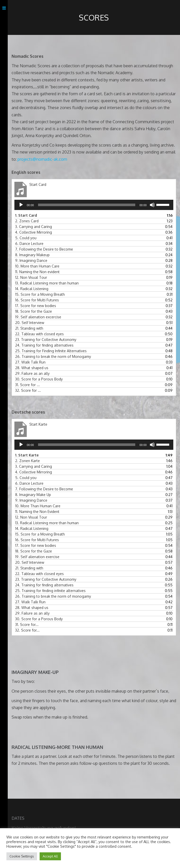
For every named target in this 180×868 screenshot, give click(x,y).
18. (34, 311)
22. (39, 334)
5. (26, 238)
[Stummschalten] (152, 205)
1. (26, 215)
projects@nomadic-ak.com (42, 159)
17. (36, 306)
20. (30, 323)
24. (44, 345)
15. (40, 294)
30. (39, 379)
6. (29, 244)
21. (29, 328)
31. (28, 385)
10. (37, 266)
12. (31, 277)
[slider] (87, 205)
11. (37, 272)
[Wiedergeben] (21, 205)
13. (47, 283)
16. (37, 300)
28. (32, 368)
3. (34, 227)
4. (34, 232)
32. (28, 390)
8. (32, 255)
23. (46, 340)
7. (44, 249)
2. (27, 221)
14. (32, 289)
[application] (94, 205)
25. (51, 351)
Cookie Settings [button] (22, 856)
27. (30, 362)
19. (38, 317)
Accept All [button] (50, 856)
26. (53, 356)
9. (31, 260)
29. (32, 373)
